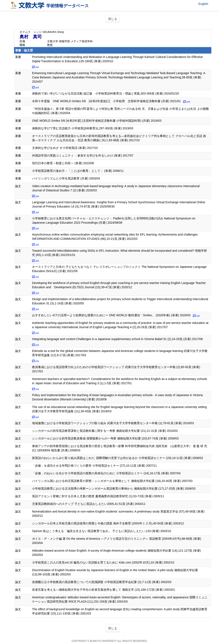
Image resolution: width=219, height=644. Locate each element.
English (203, 4)
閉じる (113, 19)
